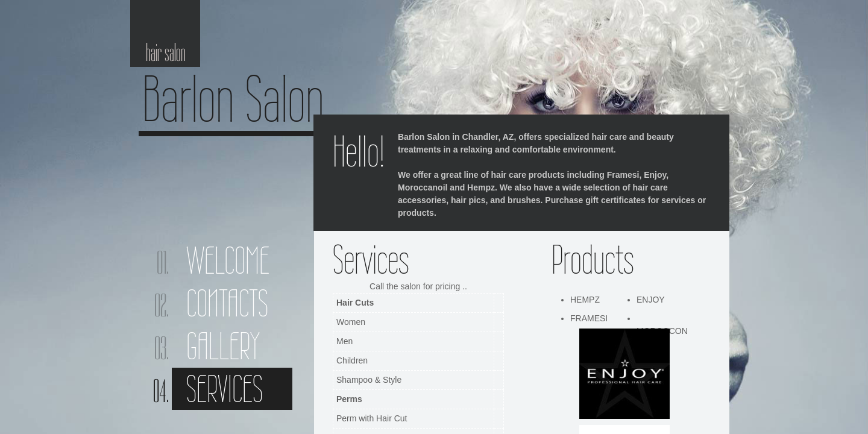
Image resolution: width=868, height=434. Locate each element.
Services (225, 389)
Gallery (223, 346)
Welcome (228, 260)
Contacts (227, 303)
